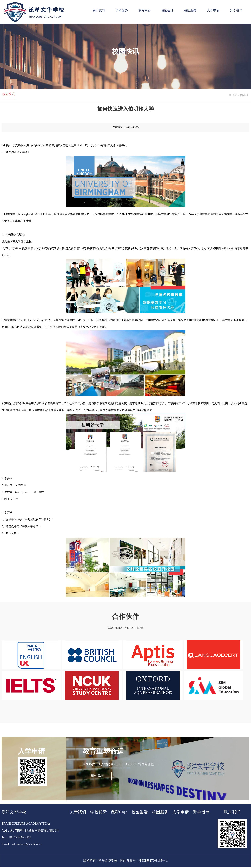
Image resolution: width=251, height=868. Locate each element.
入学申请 (213, 10)
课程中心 (144, 10)
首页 (235, 95)
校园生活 (167, 10)
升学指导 (236, 10)
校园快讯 (9, 95)
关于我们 (99, 10)
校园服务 (190, 10)
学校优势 (122, 10)
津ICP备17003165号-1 (153, 861)
